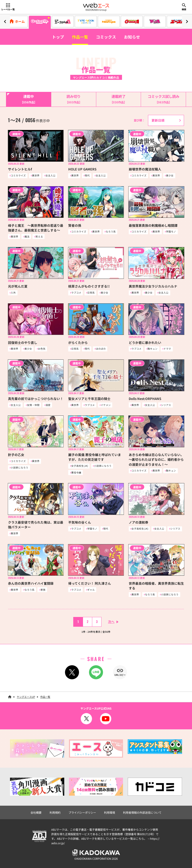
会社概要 (36, 812)
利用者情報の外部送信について (142, 812)
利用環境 (109, 812)
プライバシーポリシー (82, 812)
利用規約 (55, 812)
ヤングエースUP (26, 697)
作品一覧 (80, 37)
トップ (58, 37)
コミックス (106, 37)
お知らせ (132, 37)
